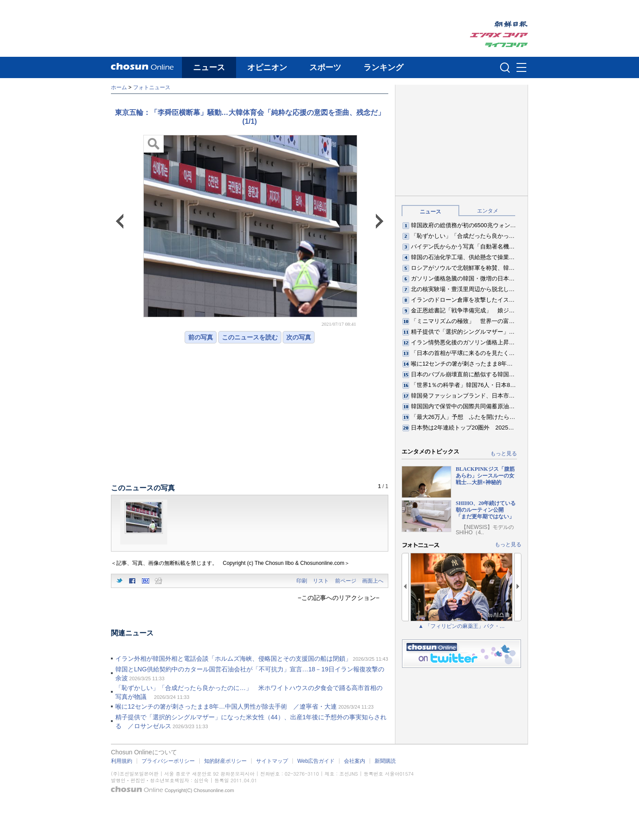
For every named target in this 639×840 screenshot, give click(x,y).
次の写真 (299, 337)
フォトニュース (152, 87)
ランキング (383, 67)
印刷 (302, 581)
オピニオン (267, 67)
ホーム (119, 87)
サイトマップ (272, 761)
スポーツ (325, 67)
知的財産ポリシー (225, 761)
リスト (321, 581)
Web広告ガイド (316, 761)
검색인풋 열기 (505, 67)
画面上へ (373, 581)
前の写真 (201, 337)
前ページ (346, 581)
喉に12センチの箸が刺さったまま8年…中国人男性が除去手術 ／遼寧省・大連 (226, 706)
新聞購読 (385, 761)
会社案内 (355, 761)
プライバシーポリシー (168, 761)
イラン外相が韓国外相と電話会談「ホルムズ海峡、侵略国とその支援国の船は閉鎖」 (233, 659)
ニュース (209, 67)
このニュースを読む (250, 337)
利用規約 (122, 761)
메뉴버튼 (521, 68)
